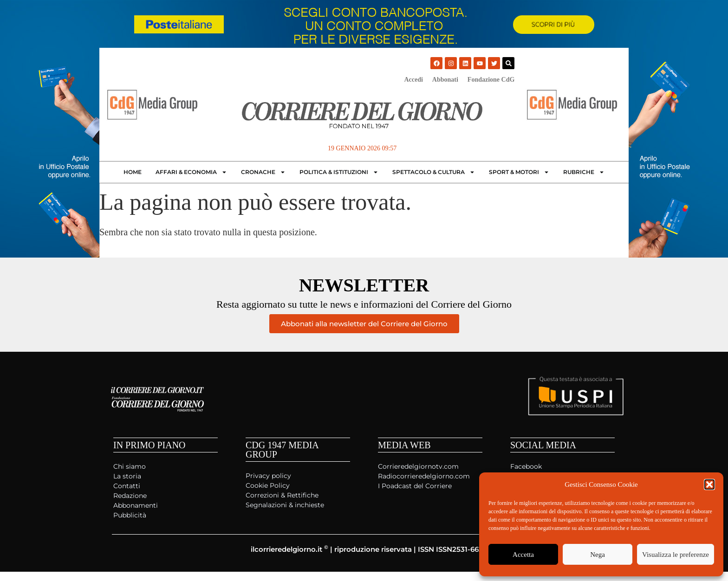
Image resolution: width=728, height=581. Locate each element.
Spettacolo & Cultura (434, 172)
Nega (598, 555)
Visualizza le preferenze (676, 555)
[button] (709, 484)
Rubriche (584, 172)
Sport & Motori (519, 172)
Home (133, 172)
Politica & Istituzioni (339, 172)
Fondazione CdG (491, 80)
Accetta (523, 555)
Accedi (413, 80)
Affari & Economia (191, 172)
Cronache (263, 172)
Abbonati (445, 80)
